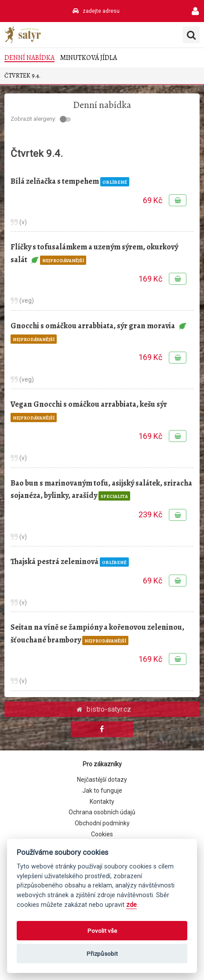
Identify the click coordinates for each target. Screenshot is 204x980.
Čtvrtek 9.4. (22, 76)
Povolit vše (102, 931)
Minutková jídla (88, 58)
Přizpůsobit (102, 954)
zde (131, 905)
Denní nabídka (29, 58)
